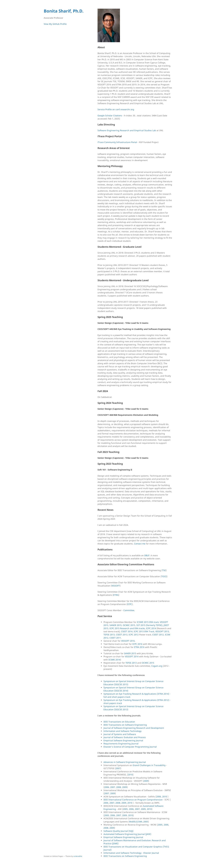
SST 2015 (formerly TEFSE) (149, 625)
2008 (119, 787)
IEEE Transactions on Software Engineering (125, 725)
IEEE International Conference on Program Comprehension (133, 800)
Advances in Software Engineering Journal (125, 762)
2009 (146, 781)
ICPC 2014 (151, 628)
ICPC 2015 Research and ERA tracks (127, 628)
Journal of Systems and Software (120, 734)
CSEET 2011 (115, 638)
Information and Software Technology (122, 731)
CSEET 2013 (122, 635)
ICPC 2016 (137, 644)
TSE (164, 570)
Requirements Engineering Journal (121, 744)
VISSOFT (116, 586)
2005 (125, 809)
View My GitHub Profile (55, 24)
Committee (129, 610)
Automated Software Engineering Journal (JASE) (127, 834)
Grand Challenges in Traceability (149, 765)
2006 (107, 787)
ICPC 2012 (134, 635)
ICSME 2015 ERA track (148, 622)
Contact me (140, 544)
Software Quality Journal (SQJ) (118, 831)
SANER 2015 (116, 625)
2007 (118, 768)
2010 (130, 775)
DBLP (147, 555)
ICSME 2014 (114, 660)
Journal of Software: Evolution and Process (125, 737)
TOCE (164, 576)
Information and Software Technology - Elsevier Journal (131, 853)
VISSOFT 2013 (162, 631)
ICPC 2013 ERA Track (144, 631)
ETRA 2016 (139, 647)
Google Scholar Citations (110, 115)
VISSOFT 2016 (128, 641)
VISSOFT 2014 (132, 656)
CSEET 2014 (127, 631)
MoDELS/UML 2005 (139, 822)
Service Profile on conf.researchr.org (116, 109)
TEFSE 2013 (109, 635)
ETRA (116, 595)
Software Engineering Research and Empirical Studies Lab (127, 130)
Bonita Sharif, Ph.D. (64, 11)
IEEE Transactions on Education (119, 722)
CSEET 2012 (158, 635)
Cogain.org (157, 666)
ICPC (130, 604)
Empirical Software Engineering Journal (123, 740)
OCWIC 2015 (129, 625)
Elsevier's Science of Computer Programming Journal (130, 747)
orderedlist (78, 856)
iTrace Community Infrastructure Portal (117, 142)
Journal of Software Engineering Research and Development (134, 728)
